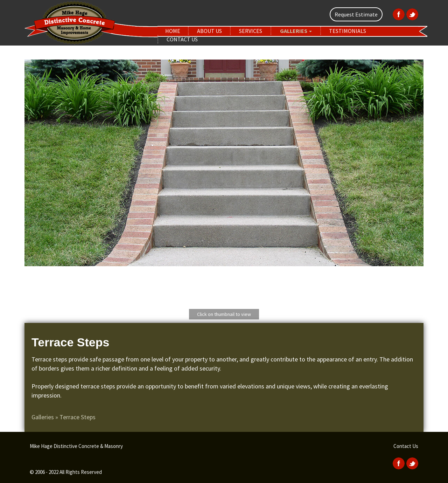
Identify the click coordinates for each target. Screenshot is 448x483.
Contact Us (182, 39)
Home (173, 31)
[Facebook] (398, 14)
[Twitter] (411, 14)
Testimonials (348, 31)
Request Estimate (356, 14)
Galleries (296, 31)
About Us (209, 31)
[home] (91, 22)
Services (251, 31)
